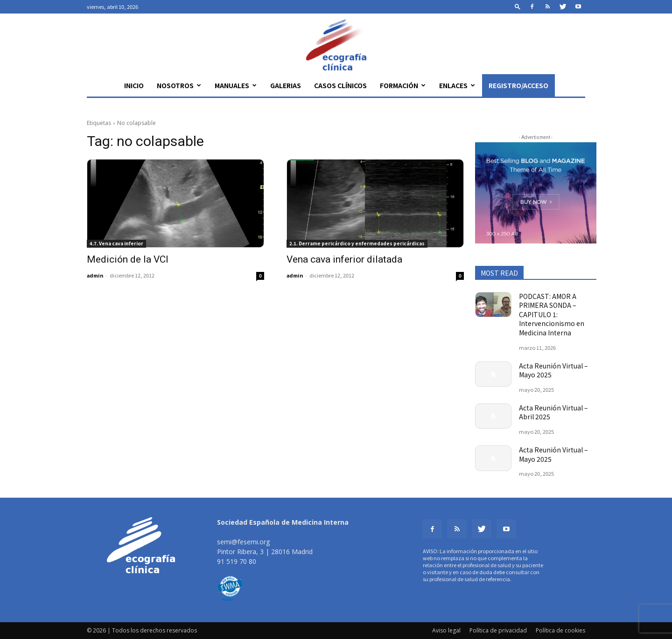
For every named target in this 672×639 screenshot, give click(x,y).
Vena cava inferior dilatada (344, 259)
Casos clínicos (340, 85)
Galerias (286, 85)
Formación (403, 85)
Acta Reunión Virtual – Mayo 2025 (553, 370)
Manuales (236, 85)
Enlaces (457, 85)
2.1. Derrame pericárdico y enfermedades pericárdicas (357, 243)
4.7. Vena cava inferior (116, 243)
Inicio (134, 85)
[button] (518, 6)
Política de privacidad (498, 630)
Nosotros (179, 85)
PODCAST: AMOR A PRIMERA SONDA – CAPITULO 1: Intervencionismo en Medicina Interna (552, 314)
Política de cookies (560, 630)
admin (95, 275)
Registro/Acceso (518, 85)
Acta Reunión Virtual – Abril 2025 (553, 412)
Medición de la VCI (128, 259)
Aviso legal (446, 630)
